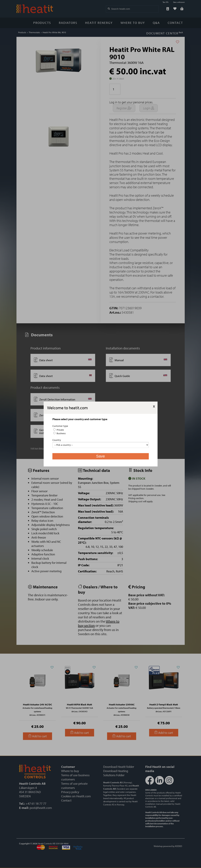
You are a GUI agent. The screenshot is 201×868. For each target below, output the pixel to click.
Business (59, 433)
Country (57, 440)
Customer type (60, 426)
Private (59, 430)
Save (100, 456)
